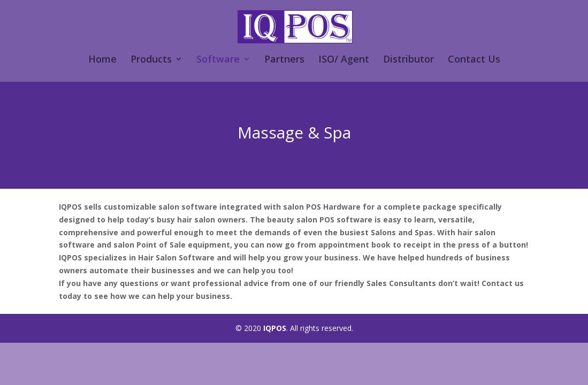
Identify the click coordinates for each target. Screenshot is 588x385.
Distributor (408, 60)
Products (151, 60)
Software (218, 60)
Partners (284, 60)
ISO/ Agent (344, 60)
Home (102, 60)
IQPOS (275, 328)
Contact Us (474, 60)
